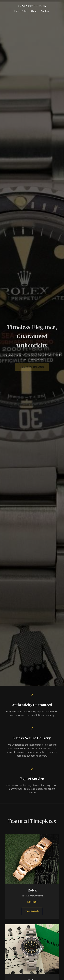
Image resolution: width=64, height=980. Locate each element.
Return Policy (21, 11)
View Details (32, 911)
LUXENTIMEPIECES (32, 6)
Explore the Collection (32, 367)
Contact (45, 11)
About (34, 11)
